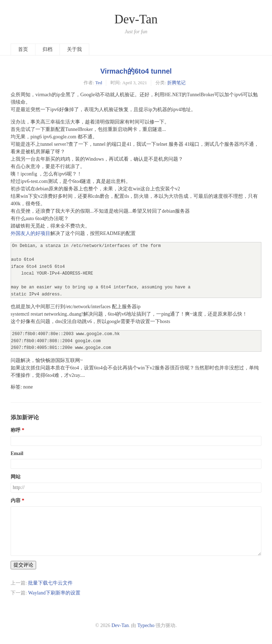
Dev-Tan (136, 19)
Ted (99, 83)
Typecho (146, 625)
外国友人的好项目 (30, 233)
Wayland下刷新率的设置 (54, 593)
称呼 (16, 430)
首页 (23, 49)
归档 (47, 49)
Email (17, 453)
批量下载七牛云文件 (50, 583)
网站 (16, 477)
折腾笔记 (176, 83)
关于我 (74, 49)
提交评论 (23, 565)
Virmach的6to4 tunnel (136, 71)
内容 (16, 501)
